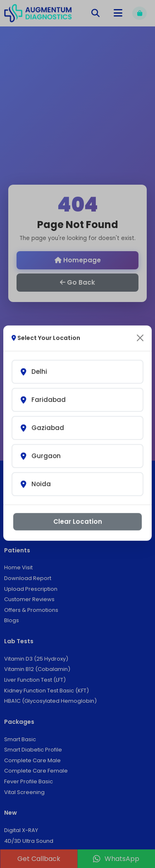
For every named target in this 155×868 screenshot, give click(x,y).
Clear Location (78, 513)
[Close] (140, 330)
